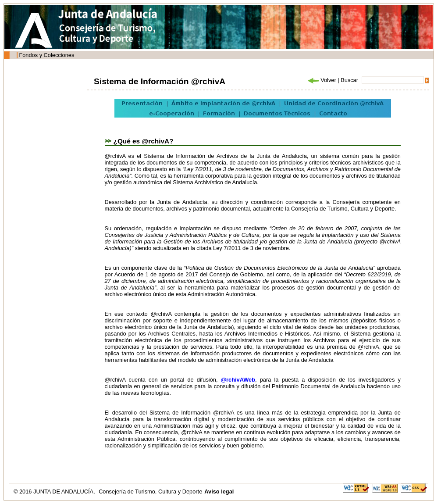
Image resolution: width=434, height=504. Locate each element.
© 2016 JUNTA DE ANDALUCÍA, (55, 491)
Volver (321, 80)
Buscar (349, 80)
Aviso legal (219, 491)
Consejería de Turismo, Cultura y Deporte (150, 491)
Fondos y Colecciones (46, 55)
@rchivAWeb (238, 380)
